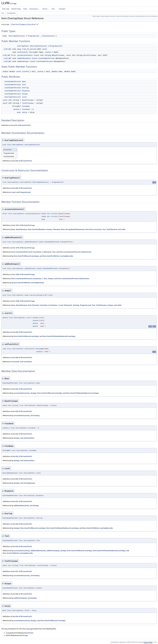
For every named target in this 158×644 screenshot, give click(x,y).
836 (17, 188)
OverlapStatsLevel (17, 36)
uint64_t (49, 52)
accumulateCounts (25, 55)
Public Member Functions (108, 16)
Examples (62, 9)
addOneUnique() (53, 551)
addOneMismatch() (21, 506)
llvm (3, 13)
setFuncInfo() (29, 438)
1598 (17, 301)
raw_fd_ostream (30, 49)
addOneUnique (23, 61)
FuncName (26, 106)
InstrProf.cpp (29, 225)
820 (17, 161)
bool (100, 55)
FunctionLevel (48, 36)
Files (54, 9)
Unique (25, 94)
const (45, 49)
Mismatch (26, 91)
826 (17, 524)
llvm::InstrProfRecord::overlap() (26, 256)
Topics (25, 9)
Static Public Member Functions (126, 16)
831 (17, 571)
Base (24, 82)
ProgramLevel (34, 36)
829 (17, 479)
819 (16, 125)
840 (17, 357)
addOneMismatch (24, 58)
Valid (24, 112)
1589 (17, 274)
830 (17, 411)
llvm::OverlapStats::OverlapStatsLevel (23, 145)
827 (17, 501)
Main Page (6, 9)
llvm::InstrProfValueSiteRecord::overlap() (59, 336)
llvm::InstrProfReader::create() (40, 229)
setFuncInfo (22, 52)
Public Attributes (141, 16)
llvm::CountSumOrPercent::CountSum (26, 252)
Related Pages (16, 9)
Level (24, 97)
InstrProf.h (26, 125)
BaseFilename (59, 55)
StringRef (34, 52)
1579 (17, 248)
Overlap (25, 88)
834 (17, 616)
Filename (57, 229)
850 (17, 332)
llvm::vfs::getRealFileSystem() (73, 229)
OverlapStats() (29, 483)
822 (17, 389)
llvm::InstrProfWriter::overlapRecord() (58, 256)
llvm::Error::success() (93, 229)
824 (17, 546)
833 (17, 434)
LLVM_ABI (7, 49)
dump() (33, 393)
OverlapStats (11, 13)
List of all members (152, 16)
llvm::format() (33, 305)
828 (17, 594)
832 (17, 456)
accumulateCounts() (22, 393)
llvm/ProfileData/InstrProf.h (24, 25)
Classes (46, 9)
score (19, 71)
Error (14, 55)
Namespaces (35, 9)
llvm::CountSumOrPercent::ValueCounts (75, 252)
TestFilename (90, 55)
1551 (17, 225)
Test (24, 85)
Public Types (96, 16)
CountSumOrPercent (47, 58)
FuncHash (26, 109)
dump (19, 49)
